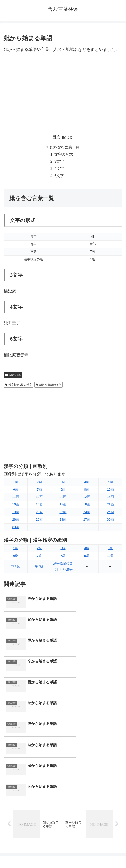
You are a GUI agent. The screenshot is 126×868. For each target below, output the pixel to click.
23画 (63, 513)
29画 (63, 521)
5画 (110, 483)
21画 (110, 506)
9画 (87, 491)
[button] (118, 762)
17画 (63, 506)
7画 (39, 491)
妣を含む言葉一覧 (65, 147)
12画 (87, 498)
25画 (110, 513)
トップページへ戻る (32, 853)
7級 (39, 557)
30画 (110, 521)
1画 (16, 483)
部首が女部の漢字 (49, 386)
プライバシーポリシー (94, 853)
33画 (16, 528)
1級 (16, 549)
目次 (56, 137)
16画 (16, 506)
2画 (39, 483)
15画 (39, 506)
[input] (63, 762)
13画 (39, 498)
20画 (39, 513)
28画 (16, 521)
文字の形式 (64, 155)
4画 (87, 483)
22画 (63, 498)
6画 (16, 491)
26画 (39, 521)
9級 (87, 557)
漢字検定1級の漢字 (18, 386)
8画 (63, 491)
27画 (87, 521)
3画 (63, 483)
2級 (39, 549)
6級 (16, 557)
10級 (110, 557)
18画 (87, 506)
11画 (16, 498)
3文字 (59, 162)
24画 (87, 513)
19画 (16, 513)
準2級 (39, 568)
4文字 (59, 170)
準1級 (16, 568)
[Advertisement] (63, 91)
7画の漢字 (13, 376)
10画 (110, 491)
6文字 (59, 177)
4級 (87, 549)
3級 (63, 549)
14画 (110, 498)
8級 (63, 557)
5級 (110, 549)
